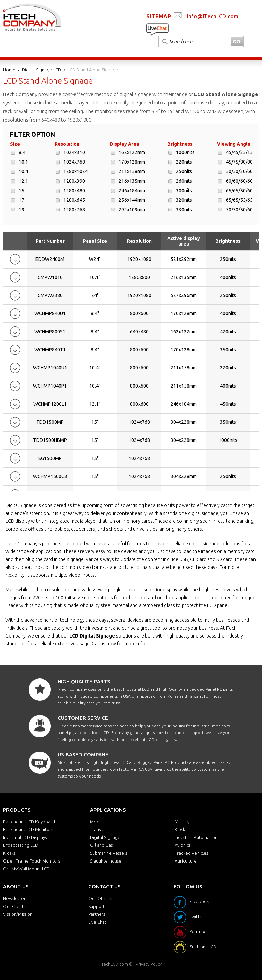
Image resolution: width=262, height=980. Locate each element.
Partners (97, 914)
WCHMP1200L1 (50, 404)
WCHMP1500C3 (50, 476)
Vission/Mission (18, 914)
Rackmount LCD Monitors (28, 829)
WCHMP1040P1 (50, 386)
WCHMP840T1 (50, 350)
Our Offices (100, 898)
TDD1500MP (50, 422)
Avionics (183, 845)
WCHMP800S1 (50, 332)
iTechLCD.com (114, 964)
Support (97, 906)
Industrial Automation (196, 837)
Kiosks (9, 853)
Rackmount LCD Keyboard (29, 822)
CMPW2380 (50, 295)
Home (9, 70)
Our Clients (14, 906)
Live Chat (97, 922)
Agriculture (186, 861)
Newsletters (15, 898)
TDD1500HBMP (50, 440)
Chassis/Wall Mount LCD (26, 869)
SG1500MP (50, 458)
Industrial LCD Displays (25, 837)
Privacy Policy (149, 964)
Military (182, 822)
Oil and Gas (101, 845)
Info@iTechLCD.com (213, 16)
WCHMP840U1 (50, 313)
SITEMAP (159, 16)
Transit (97, 829)
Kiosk (180, 829)
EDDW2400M (50, 259)
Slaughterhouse (106, 861)
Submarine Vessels (108, 853)
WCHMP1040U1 (50, 368)
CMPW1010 (50, 277)
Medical (98, 822)
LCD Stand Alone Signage (93, 70)
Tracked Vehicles (191, 853)
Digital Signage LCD (41, 70)
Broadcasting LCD (21, 845)
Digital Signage (105, 837)
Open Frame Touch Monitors (32, 861)
